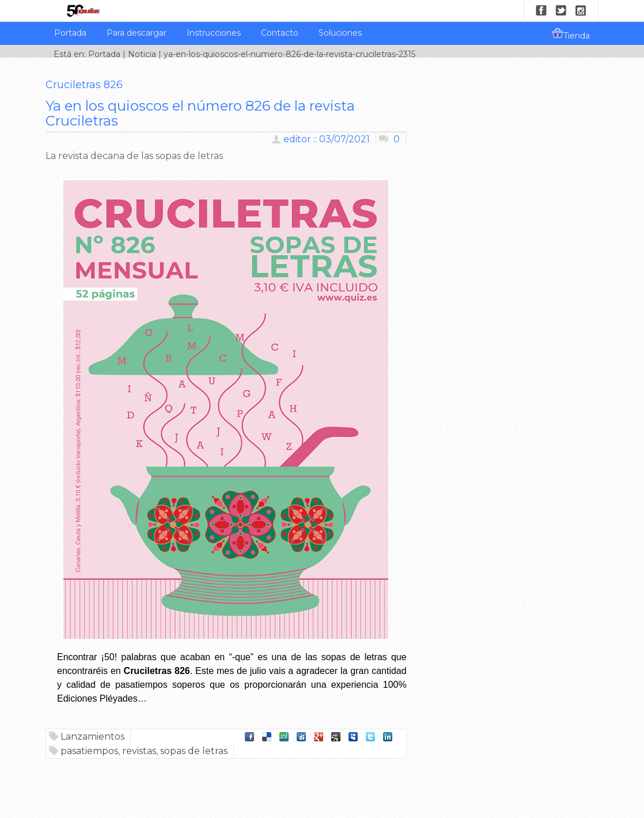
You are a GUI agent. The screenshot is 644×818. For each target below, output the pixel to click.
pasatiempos (89, 751)
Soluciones (340, 33)
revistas (139, 751)
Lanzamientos (92, 736)
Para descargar (137, 33)
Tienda (571, 34)
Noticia (142, 54)
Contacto (280, 33)
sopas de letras (194, 751)
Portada (70, 33)
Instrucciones (214, 33)
